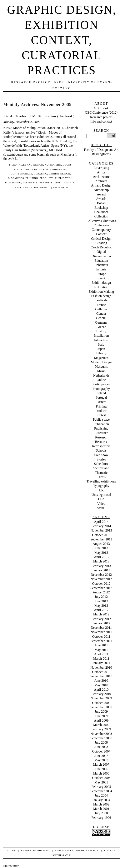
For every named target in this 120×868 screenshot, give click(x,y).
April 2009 (101, 720)
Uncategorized (101, 495)
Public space (101, 419)
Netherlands (101, 375)
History (101, 331)
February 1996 (101, 818)
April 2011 (101, 654)
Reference (30, 183)
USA (101, 499)
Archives (101, 181)
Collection (22, 169)
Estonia (101, 269)
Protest (101, 415)
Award (101, 194)
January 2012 (101, 623)
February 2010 (101, 694)
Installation (101, 336)
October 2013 (101, 535)
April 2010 (101, 689)
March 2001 (101, 809)
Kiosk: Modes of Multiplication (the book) (39, 116)
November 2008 (101, 734)
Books (67, 165)
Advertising (101, 168)
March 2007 (101, 764)
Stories (101, 459)
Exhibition (101, 287)
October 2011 (101, 637)
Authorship (53, 165)
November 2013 (101, 530)
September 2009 (101, 707)
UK (101, 490)
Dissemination (101, 256)
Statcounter (11, 866)
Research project (101, 117)
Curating (41, 174)
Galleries (101, 309)
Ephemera (101, 265)
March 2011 (101, 659)
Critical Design (101, 239)
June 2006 (101, 769)
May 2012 (101, 606)
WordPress (41, 851)
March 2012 (101, 614)
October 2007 (101, 751)
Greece (101, 327)
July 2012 (101, 597)
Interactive (101, 340)
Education (101, 261)
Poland (101, 393)
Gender (101, 314)
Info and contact (101, 121)
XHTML (57, 855)
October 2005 (101, 778)
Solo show (101, 455)
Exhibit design (59, 174)
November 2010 (101, 667)
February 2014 (101, 526)
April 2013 (101, 557)
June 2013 (101, 548)
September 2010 (101, 676)
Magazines (16, 178)
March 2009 (101, 725)
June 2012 (101, 601)
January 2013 (101, 570)
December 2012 (101, 575)
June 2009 (101, 716)
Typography (101, 486)
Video (101, 504)
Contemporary (22, 174)
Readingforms (101, 154)
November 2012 (101, 579)
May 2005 (101, 782)
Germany (101, 322)
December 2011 (101, 628)
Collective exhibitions (50, 169)
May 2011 (101, 650)
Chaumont (101, 212)
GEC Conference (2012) (101, 112)
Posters (101, 402)
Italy (101, 344)
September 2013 (101, 539)
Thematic (69, 183)
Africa (101, 172)
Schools (101, 450)
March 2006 (101, 773)
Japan (101, 349)
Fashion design (101, 296)
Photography (101, 389)
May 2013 (101, 553)
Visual (101, 508)
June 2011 (101, 645)
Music (101, 371)
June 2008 (101, 747)
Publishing (13, 183)
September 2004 (101, 791)
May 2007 (101, 760)
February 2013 (101, 566)
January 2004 (101, 800)
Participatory (101, 384)
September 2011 (101, 641)
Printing (32, 178)
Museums (101, 366)
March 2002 (101, 804)
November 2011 (101, 632)
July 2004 (101, 795)
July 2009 (101, 711)
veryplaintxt (65, 851)
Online (101, 380)
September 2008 (101, 738)
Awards (101, 199)
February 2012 (101, 619)
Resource (101, 442)
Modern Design (101, 362)
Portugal (101, 397)
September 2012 (101, 588)
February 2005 (101, 787)
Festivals (101, 300)
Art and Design (32, 165)
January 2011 (101, 663)
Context (101, 234)
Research (101, 437)
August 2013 (101, 544)
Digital (101, 252)
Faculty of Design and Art (101, 150)
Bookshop (101, 208)
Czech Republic (101, 247)
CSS (68, 855)
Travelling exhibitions (30, 187)
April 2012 (101, 610)
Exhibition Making (101, 292)
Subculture (101, 464)
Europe (101, 274)
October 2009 (101, 703)
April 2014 (101, 522)
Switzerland (101, 468)
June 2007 (101, 756)
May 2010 (101, 685)
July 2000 (101, 813)
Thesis (101, 477)
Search (101, 131)
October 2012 (101, 584)
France (101, 305)
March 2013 (101, 561)
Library (101, 353)
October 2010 (101, 672)
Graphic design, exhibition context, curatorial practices (62, 40)
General (101, 318)
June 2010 (101, 681)
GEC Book (101, 108)
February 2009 (101, 729)
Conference (101, 225)
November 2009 (101, 698)
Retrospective (50, 183)
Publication (64, 178)
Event (101, 278)
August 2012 (101, 592)
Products (46, 178)
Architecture (101, 177)
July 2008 (101, 742)
